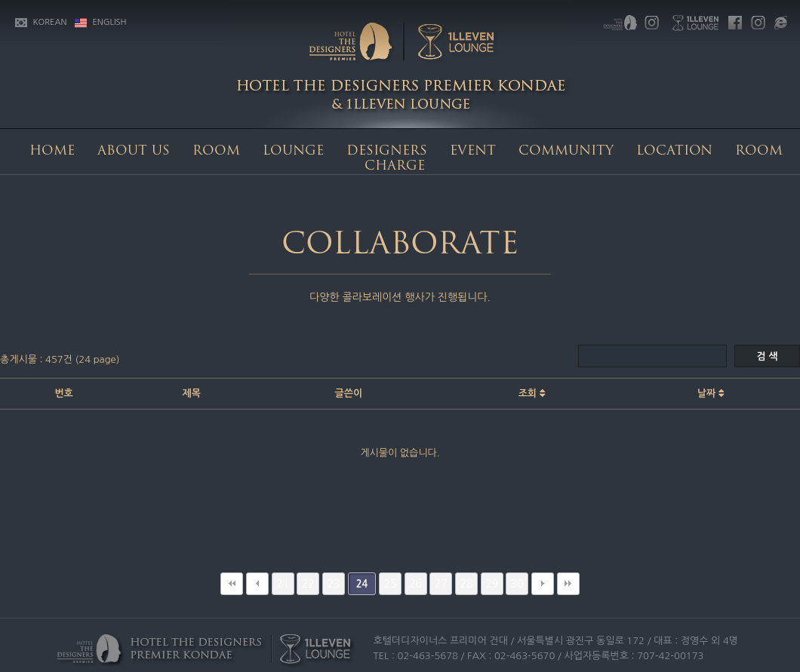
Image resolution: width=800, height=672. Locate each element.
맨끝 (568, 584)
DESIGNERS (387, 151)
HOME (52, 151)
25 (391, 584)
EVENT (473, 151)
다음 (543, 584)
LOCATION (674, 151)
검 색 (767, 356)
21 (283, 584)
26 (415, 584)
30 (517, 584)
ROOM (216, 151)
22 (308, 584)
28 (466, 584)
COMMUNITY (566, 151)
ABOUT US (134, 151)
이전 (257, 584)
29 (492, 584)
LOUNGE (293, 151)
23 (333, 584)
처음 (232, 584)
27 (441, 584)
